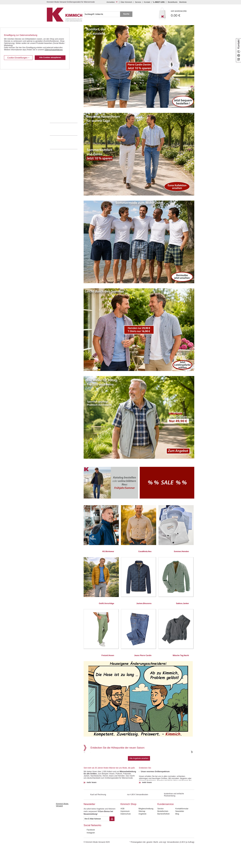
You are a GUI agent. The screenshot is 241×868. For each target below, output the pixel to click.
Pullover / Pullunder (58, 109)
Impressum (125, 832)
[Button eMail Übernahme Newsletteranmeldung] (112, 840)
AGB (122, 830)
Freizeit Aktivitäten (57, 95)
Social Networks (92, 846)
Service (138, 2)
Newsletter (89, 825)
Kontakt (147, 2)
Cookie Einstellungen (18, 58)
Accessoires (55, 113)
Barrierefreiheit (163, 835)
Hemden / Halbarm (58, 85)
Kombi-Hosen (55, 76)
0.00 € (183, 14)
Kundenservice (166, 825)
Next (192, 762)
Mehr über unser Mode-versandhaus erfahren (67, 142)
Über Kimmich (126, 2)
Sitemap (142, 832)
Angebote (142, 835)
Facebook (91, 851)
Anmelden (111, 2)
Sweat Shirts (55, 104)
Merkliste (183, 2)
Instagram (91, 854)
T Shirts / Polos (56, 90)
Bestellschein (163, 832)
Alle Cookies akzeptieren (50, 58)
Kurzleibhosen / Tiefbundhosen (62, 71)
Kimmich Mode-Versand (62, 826)
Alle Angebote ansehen (139, 779)
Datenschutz (126, 835)
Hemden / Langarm (58, 81)
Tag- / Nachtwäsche (58, 99)
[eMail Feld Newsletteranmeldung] (97, 840)
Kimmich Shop (128, 825)
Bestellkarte (173, 2)
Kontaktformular (182, 830)
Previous (85, 762)
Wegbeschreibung (146, 830)
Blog (177, 835)
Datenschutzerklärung (54, 50)
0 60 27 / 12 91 (67, 129)
